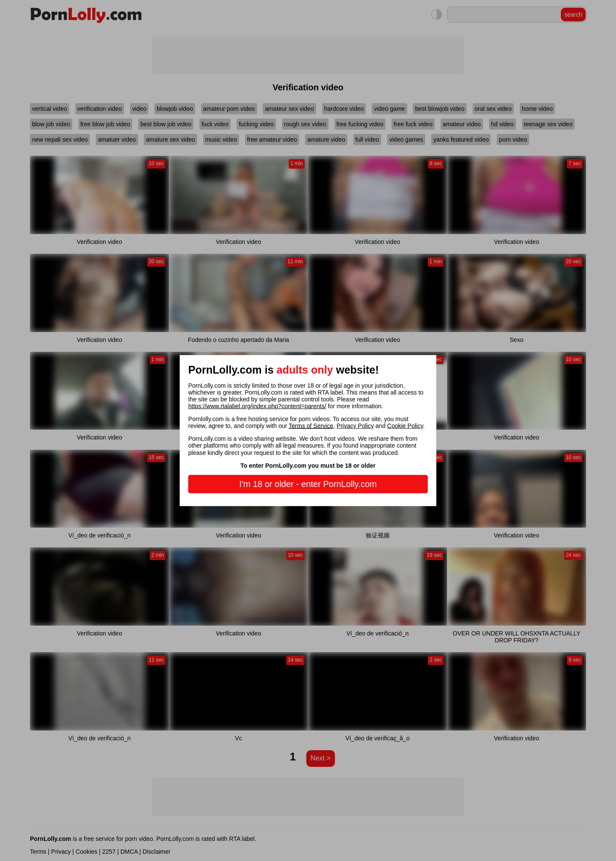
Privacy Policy (355, 426)
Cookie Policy (405, 426)
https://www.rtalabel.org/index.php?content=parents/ (257, 406)
